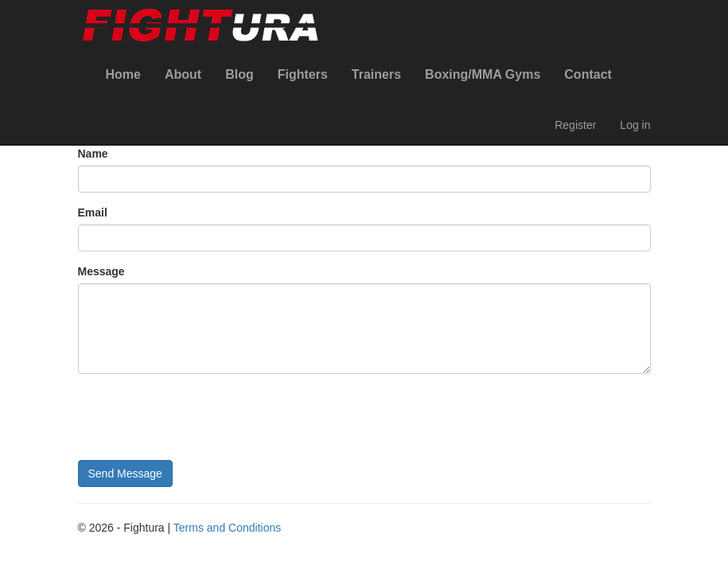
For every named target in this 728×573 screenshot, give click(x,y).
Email (93, 212)
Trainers (376, 74)
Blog (239, 74)
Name (93, 154)
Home (123, 74)
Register (575, 125)
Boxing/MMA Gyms (483, 74)
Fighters (303, 74)
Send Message (125, 474)
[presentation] (199, 417)
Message (101, 271)
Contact (588, 74)
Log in (635, 125)
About (183, 74)
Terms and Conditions (227, 528)
